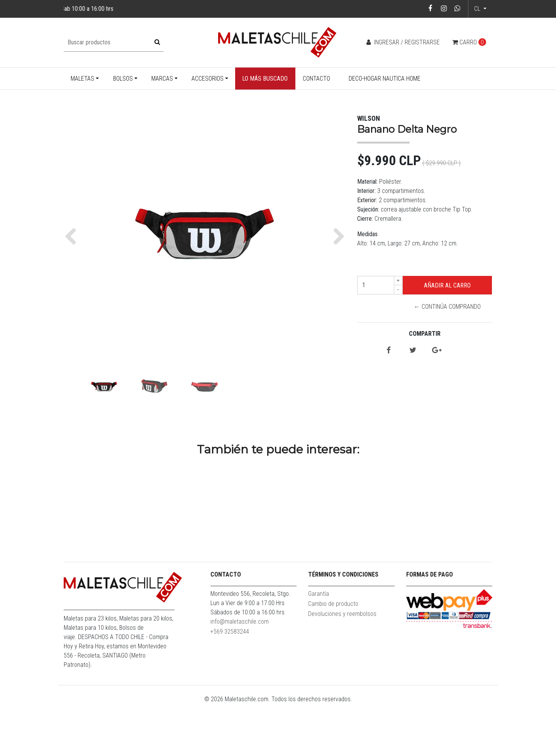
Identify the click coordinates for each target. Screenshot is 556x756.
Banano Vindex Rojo (442, 572)
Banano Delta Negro (118, 572)
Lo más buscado (265, 79)
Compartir (425, 334)
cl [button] (478, 9)
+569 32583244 (230, 684)
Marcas (162, 79)
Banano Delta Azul (334, 572)
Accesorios (208, 79)
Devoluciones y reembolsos (342, 666)
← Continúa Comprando (447, 307)
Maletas (82, 79)
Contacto (316, 79)
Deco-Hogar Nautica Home (385, 79)
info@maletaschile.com (240, 674)
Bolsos (123, 79)
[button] (72, 237)
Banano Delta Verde (226, 572)
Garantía (319, 646)
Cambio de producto (333, 656)
